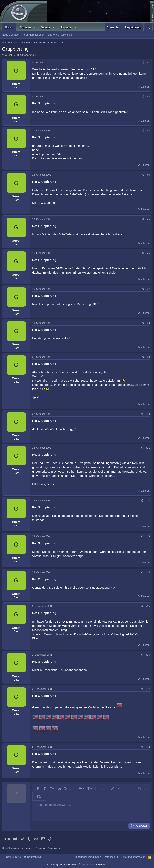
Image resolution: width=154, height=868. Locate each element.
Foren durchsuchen (33, 35)
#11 (148, 448)
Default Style (12, 857)
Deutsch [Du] (33, 857)
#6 (148, 253)
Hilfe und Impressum (133, 857)
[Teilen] (143, 63)
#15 (148, 606)
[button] (35, 27)
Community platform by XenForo (77, 864)
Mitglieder (66, 27)
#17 (148, 689)
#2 (148, 97)
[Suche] (148, 27)
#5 (148, 219)
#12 (148, 501)
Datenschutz (111, 857)
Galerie (45, 27)
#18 (148, 747)
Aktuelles (26, 27)
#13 (148, 536)
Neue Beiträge (10, 35)
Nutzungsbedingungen (88, 857)
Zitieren (145, 87)
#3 (148, 131)
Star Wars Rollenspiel (60, 35)
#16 (148, 655)
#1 (148, 63)
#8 (148, 323)
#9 (148, 357)
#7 (148, 289)
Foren (9, 27)
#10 (148, 414)
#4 (148, 175)
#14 (148, 572)
